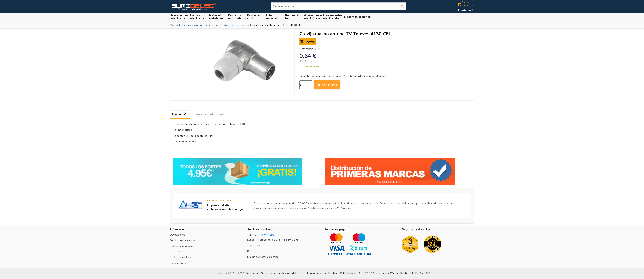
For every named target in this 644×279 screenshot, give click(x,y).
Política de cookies (180, 257)
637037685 (268, 235)
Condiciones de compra (183, 240)
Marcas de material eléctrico (263, 257)
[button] (217, 17)
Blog (250, 251)
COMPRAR (327, 85)
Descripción (180, 114)
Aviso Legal (177, 252)
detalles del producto (211, 114)
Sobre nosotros (179, 263)
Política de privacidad (182, 246)
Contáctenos (254, 246)
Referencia (306, 49)
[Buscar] (339, 6)
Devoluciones (177, 235)
